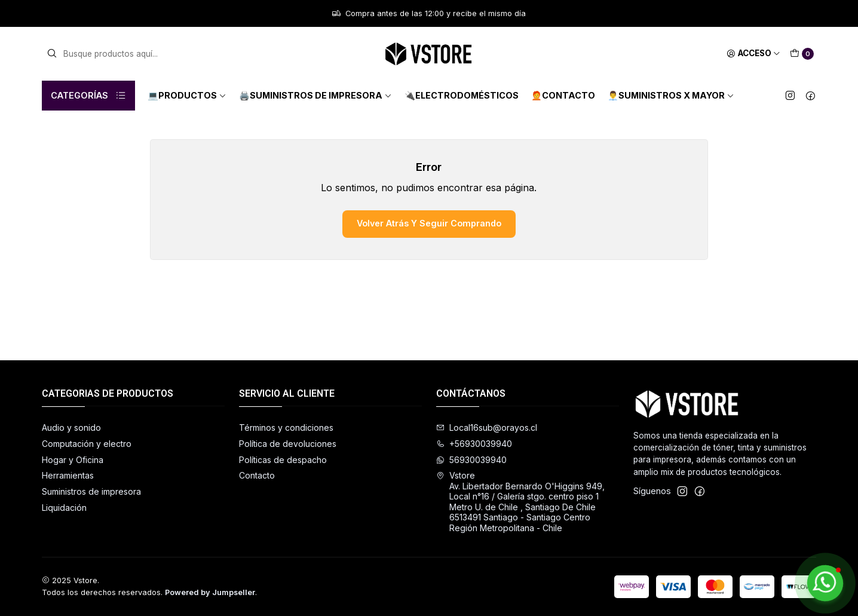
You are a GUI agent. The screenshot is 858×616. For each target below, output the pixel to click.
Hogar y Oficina (73, 460)
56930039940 (471, 460)
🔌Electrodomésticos (462, 95)
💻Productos (187, 95)
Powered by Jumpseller (210, 592)
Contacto (257, 475)
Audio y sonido (71, 427)
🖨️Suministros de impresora (315, 95)
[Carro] (802, 54)
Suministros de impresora (91, 491)
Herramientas (68, 475)
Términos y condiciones (286, 427)
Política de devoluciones (288, 444)
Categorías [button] (88, 96)
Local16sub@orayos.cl (487, 427)
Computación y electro (87, 444)
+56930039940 (474, 444)
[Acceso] (753, 54)
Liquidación (64, 508)
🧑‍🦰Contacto (563, 95)
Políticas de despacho (283, 460)
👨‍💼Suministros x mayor (671, 95)
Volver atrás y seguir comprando (429, 223)
